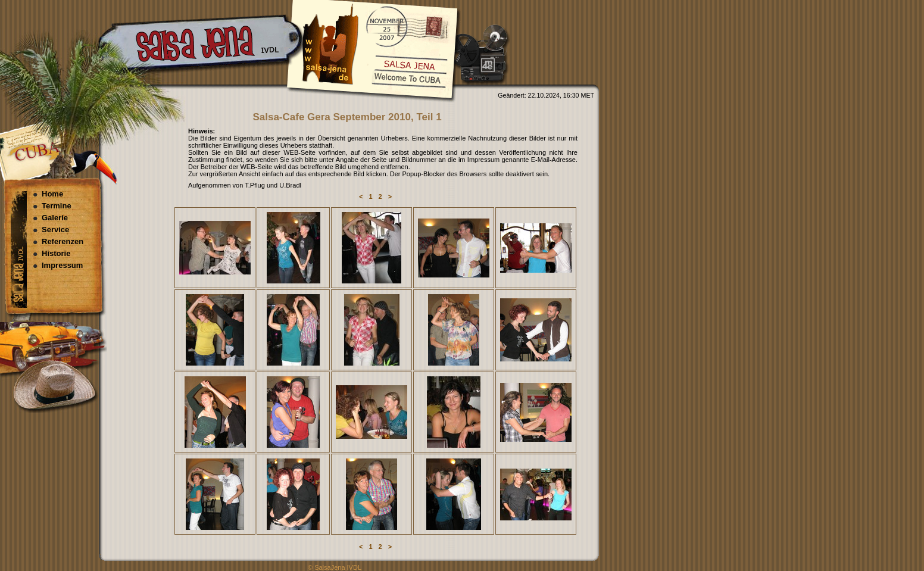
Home (52, 194)
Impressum (62, 265)
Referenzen (63, 241)
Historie (56, 253)
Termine (57, 206)
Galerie (55, 218)
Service (55, 230)
